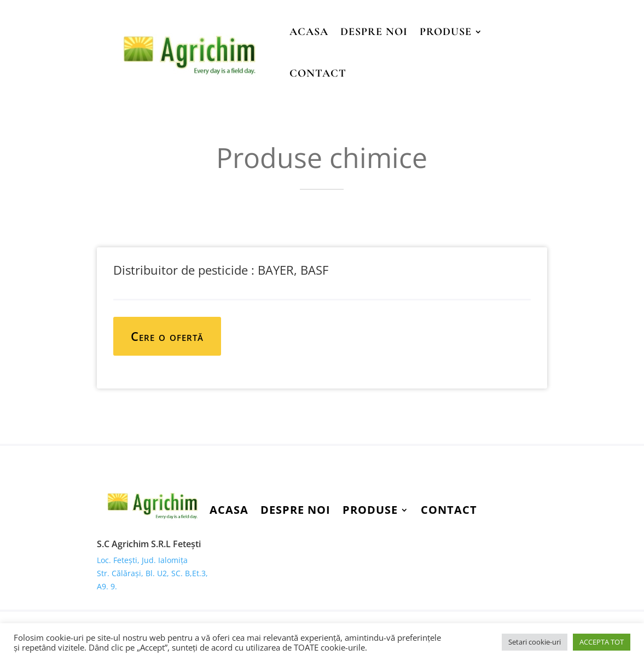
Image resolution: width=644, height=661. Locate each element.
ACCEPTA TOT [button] (602, 642)
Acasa (309, 32)
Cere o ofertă (167, 336)
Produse (446, 32)
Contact (318, 73)
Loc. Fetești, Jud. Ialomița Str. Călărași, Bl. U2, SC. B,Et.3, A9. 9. (152, 573)
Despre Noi (374, 32)
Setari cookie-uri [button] (535, 642)
